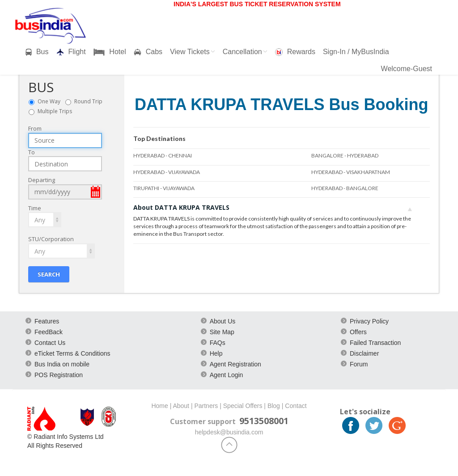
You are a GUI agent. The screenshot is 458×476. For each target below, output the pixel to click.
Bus (37, 52)
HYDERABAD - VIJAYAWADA (167, 172)
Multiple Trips (55, 111)
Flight (71, 52)
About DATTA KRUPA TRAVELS (273, 207)
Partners (206, 406)
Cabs (148, 52)
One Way (51, 101)
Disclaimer (364, 353)
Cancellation (245, 52)
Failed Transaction (375, 343)
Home (159, 406)
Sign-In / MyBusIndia (356, 52)
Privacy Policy (369, 321)
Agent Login (227, 375)
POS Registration (59, 375)
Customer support (203, 421)
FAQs (218, 343)
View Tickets (193, 52)
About (181, 406)
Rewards (295, 52)
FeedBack (49, 332)
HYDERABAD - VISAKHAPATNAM (351, 172)
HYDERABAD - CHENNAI (163, 155)
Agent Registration (235, 364)
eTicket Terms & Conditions (72, 353)
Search (49, 274)
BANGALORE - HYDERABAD (345, 155)
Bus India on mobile (62, 364)
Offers (358, 332)
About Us (223, 321)
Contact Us (50, 343)
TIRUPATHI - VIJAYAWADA (164, 188)
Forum (359, 364)
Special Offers (243, 406)
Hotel (110, 52)
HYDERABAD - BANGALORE (345, 188)
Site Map (222, 332)
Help (216, 353)
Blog (274, 406)
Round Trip (90, 101)
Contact (296, 406)
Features (47, 321)
